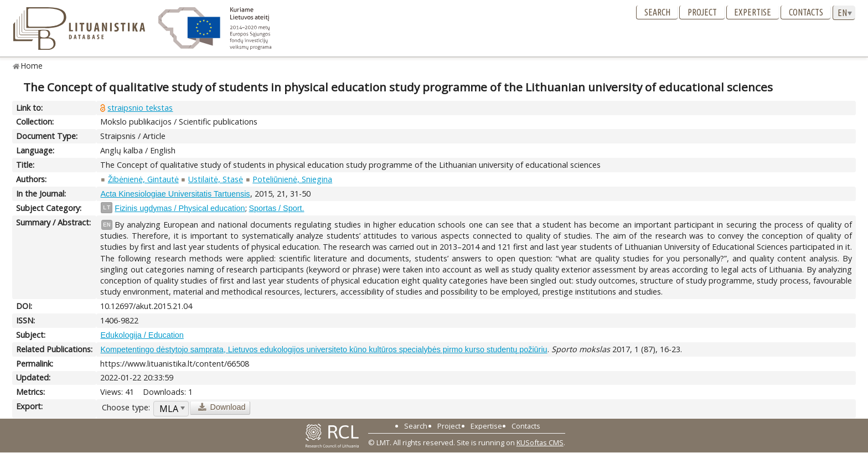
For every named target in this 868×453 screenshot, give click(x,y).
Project (702, 12)
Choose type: (126, 407)
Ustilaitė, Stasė (216, 179)
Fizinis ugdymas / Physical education (180, 208)
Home (32, 66)
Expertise (753, 12)
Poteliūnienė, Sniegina (292, 179)
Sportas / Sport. (277, 208)
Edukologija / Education (142, 335)
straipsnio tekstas (140, 108)
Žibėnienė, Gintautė (143, 179)
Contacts (806, 12)
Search (657, 12)
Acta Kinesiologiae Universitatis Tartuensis (175, 194)
